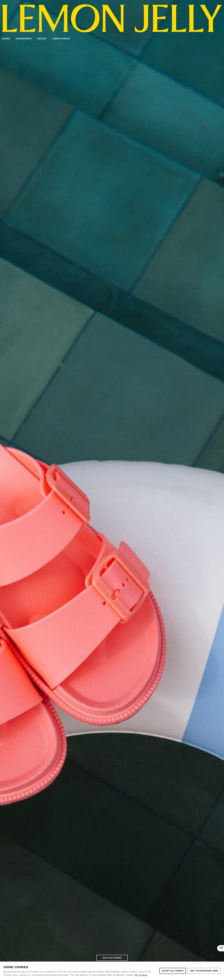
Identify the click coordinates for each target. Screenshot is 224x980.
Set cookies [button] (141, 975)
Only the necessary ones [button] (204, 971)
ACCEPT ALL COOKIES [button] (173, 971)
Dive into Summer (112, 958)
